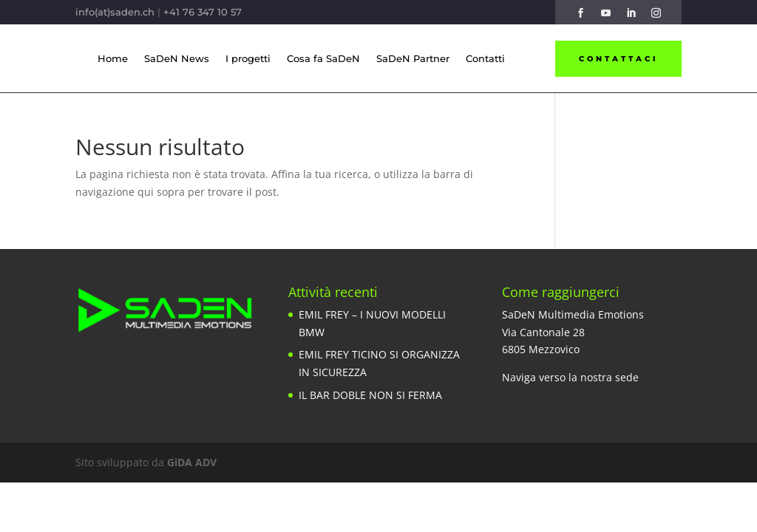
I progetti (248, 58)
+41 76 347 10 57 (203, 12)
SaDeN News (177, 58)
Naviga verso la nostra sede (570, 377)
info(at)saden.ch (115, 12)
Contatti (485, 58)
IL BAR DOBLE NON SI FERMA (370, 395)
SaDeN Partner (413, 58)
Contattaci (618, 59)
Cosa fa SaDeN (323, 58)
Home (113, 58)
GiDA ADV (192, 462)
